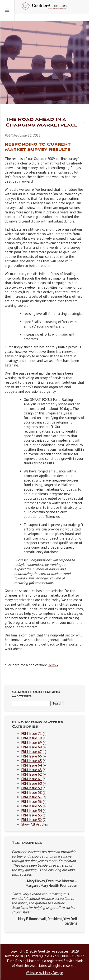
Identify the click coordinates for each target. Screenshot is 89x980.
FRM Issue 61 (32, 779)
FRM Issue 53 (32, 815)
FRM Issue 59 (32, 788)
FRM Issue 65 (32, 761)
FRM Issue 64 (32, 765)
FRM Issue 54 (32, 811)
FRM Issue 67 (31, 752)
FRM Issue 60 (32, 783)
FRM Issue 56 (32, 802)
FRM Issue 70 (32, 738)
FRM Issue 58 (32, 792)
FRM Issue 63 (32, 770)
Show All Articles (35, 824)
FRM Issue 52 (32, 820)
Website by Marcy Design (44, 973)
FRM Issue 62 (32, 774)
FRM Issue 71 (32, 734)
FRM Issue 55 (32, 806)
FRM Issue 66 (32, 756)
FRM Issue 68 (32, 747)
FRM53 (53, 665)
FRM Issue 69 (32, 743)
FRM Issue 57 (31, 797)
